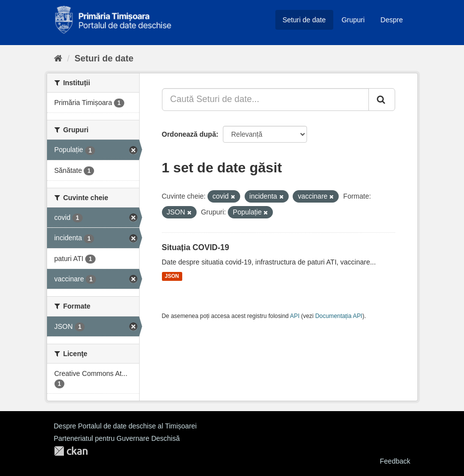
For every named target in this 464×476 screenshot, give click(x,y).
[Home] (58, 58)
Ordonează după (189, 134)
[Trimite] (382, 100)
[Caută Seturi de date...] (265, 100)
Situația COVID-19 (196, 247)
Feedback (395, 461)
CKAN (71, 451)
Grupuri (353, 20)
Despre (391, 20)
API (295, 316)
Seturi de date (304, 20)
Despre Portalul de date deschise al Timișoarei (126, 426)
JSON (172, 276)
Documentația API (339, 316)
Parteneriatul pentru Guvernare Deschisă (117, 438)
